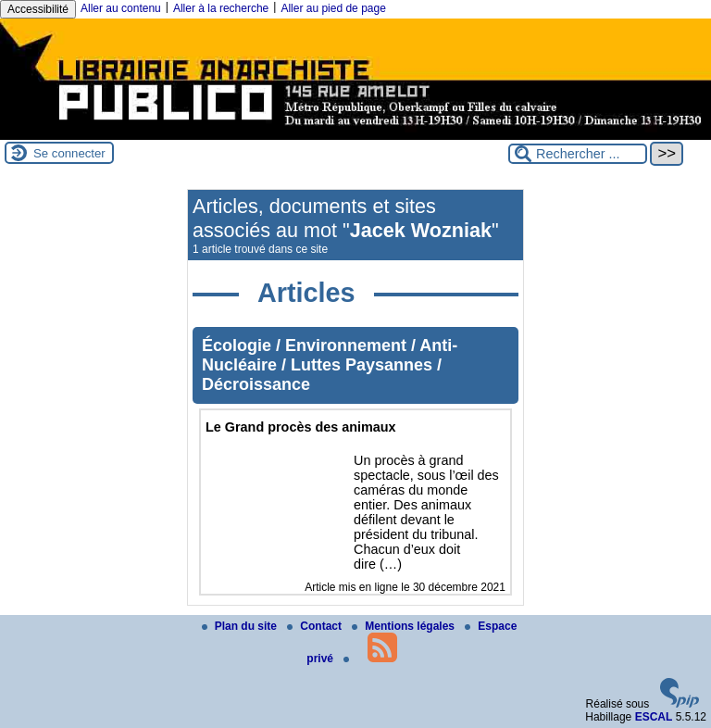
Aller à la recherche (221, 8)
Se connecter (69, 153)
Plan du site (241, 626)
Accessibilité (38, 9)
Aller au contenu (121, 8)
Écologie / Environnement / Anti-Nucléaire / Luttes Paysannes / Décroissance (330, 365)
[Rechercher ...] (578, 154)
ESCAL (654, 717)
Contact (316, 626)
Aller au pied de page (333, 8)
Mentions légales (405, 626)
